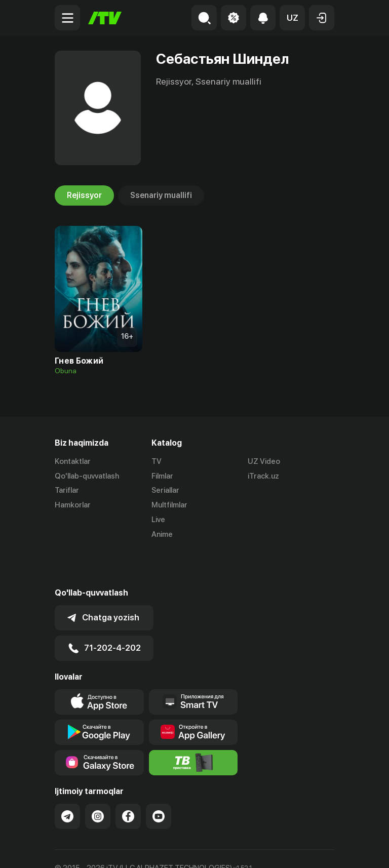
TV (157, 461)
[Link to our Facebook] (128, 780)
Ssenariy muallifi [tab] (161, 195)
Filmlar (162, 476)
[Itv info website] (193, 727)
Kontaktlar (73, 461)
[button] (292, 18)
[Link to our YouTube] (159, 780)
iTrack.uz (263, 476)
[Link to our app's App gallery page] (193, 696)
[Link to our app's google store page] (99, 696)
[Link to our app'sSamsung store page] (99, 727)
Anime (162, 534)
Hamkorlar (73, 505)
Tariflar (67, 491)
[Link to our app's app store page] (99, 666)
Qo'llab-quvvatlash (87, 476)
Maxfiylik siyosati (151, 849)
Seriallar (165, 491)
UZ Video (264, 461)
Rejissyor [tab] (84, 195)
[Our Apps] (193, 666)
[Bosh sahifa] (105, 18)
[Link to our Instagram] (98, 780)
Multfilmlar (169, 505)
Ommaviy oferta (82, 849)
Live (158, 520)
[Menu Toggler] (67, 18)
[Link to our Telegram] (67, 780)
